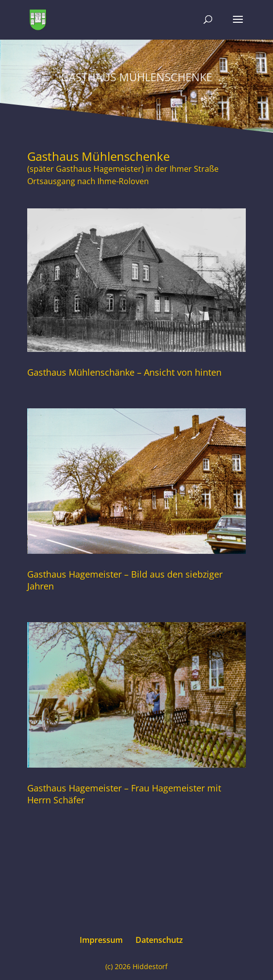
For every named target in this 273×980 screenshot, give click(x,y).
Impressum (101, 940)
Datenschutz (159, 940)
